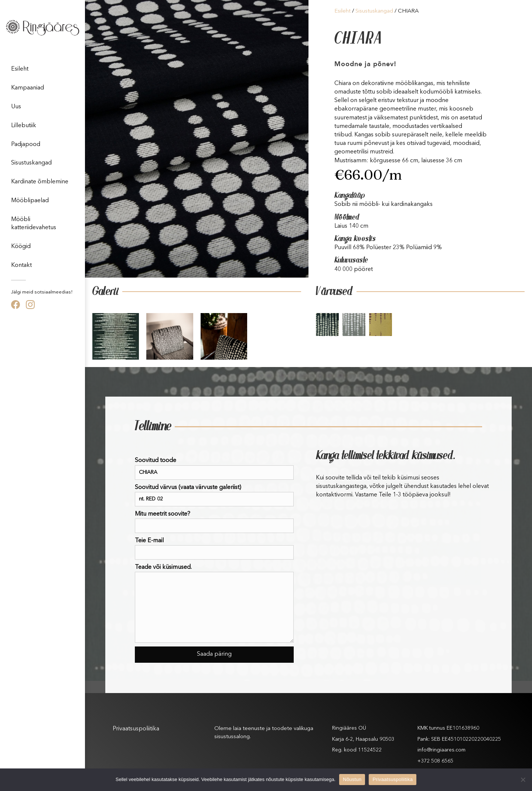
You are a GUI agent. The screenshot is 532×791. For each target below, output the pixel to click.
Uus (16, 107)
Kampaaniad (28, 88)
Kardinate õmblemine (40, 182)
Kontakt (21, 265)
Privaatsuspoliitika (136, 729)
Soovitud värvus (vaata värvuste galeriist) (214, 495)
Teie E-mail (214, 549)
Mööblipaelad (30, 201)
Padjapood (26, 145)
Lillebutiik (24, 126)
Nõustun (352, 779)
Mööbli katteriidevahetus (34, 224)
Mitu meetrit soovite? (214, 522)
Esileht (20, 69)
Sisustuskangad (31, 163)
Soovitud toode (214, 469)
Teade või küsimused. (214, 604)
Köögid (21, 247)
